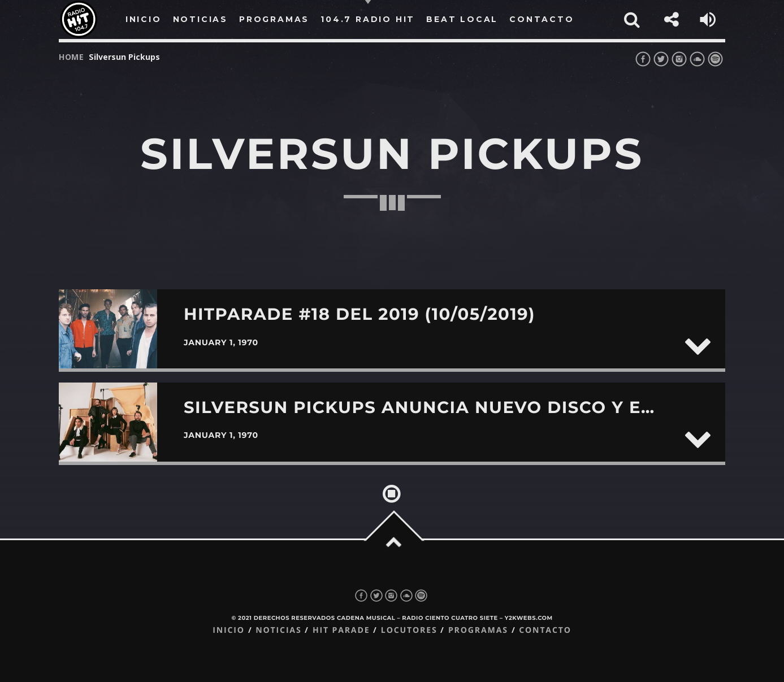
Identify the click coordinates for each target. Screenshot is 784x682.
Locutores (409, 630)
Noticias (278, 630)
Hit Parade (341, 630)
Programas (478, 630)
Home (72, 57)
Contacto (545, 630)
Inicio (229, 630)
